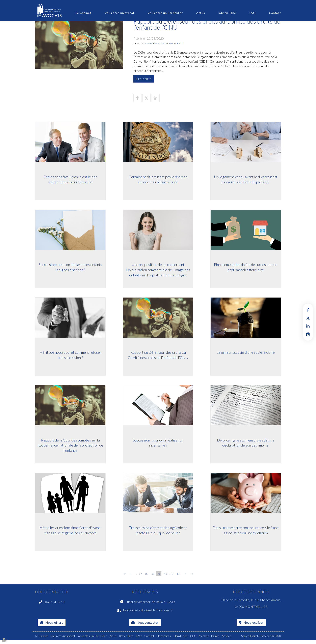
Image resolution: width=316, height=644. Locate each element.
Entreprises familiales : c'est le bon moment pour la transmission (70, 180)
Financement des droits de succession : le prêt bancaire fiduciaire (246, 268)
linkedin (308, 326)
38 (147, 576)
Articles (227, 640)
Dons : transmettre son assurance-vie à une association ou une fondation (246, 533)
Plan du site (180, 640)
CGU (193, 640)
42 (172, 576)
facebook (308, 310)
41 (165, 576)
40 (159, 576)
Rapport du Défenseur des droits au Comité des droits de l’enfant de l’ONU (158, 357)
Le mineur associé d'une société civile (246, 354)
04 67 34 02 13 (54, 605)
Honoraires (164, 640)
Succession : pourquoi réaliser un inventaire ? (158, 445)
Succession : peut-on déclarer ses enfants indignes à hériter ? (70, 268)
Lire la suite (144, 79)
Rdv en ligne (227, 13)
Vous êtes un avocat (120, 13)
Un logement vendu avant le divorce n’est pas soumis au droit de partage (246, 180)
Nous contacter (147, 626)
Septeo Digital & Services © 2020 (261, 640)
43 (178, 576)
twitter (308, 318)
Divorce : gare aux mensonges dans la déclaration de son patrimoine (246, 445)
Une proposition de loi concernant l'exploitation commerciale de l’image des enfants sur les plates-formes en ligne (158, 271)
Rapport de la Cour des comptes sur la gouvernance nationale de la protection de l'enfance (70, 447)
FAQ (253, 13)
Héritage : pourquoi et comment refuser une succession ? (70, 357)
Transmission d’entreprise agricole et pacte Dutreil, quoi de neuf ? (158, 533)
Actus (201, 13)
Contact (275, 13)
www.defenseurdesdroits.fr (164, 43)
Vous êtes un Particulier (165, 13)
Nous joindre (54, 626)
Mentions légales (209, 640)
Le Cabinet (83, 13)
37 (140, 576)
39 (153, 576)
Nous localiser (253, 626)
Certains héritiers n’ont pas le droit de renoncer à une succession (158, 180)
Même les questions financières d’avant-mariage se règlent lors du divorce (70, 533)
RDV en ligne (308, 334)
